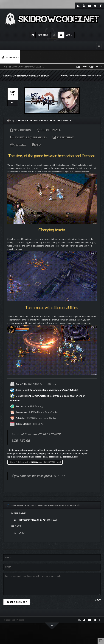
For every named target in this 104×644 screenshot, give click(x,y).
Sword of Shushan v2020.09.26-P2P (30, 520)
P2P (33, 121)
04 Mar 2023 (68, 121)
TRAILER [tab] (18, 145)
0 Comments (42, 121)
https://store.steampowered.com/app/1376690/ (53, 390)
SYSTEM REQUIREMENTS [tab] (28, 137)
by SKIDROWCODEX (18, 121)
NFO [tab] (36, 145)
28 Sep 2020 (55, 121)
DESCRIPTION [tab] (21, 130)
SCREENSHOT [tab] (63, 137)
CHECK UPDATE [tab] (49, 130)
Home (64, 76)
